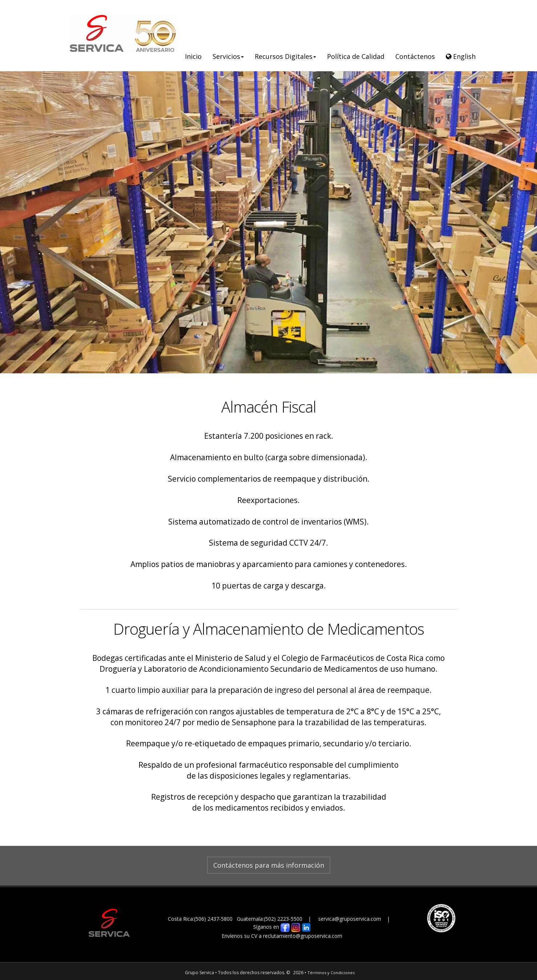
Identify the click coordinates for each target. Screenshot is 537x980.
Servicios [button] (228, 56)
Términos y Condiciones (331, 973)
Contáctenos (415, 56)
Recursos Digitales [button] (285, 56)
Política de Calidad (356, 56)
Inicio (193, 56)
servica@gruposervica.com (350, 919)
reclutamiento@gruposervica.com (303, 936)
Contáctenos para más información (269, 865)
